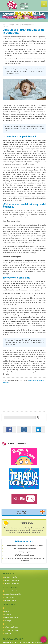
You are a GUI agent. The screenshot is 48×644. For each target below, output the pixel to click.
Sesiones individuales (11, 591)
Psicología (11, 25)
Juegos (7, 611)
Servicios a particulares (12, 583)
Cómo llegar (21, 512)
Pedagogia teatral (10, 601)
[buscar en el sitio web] (37, 417)
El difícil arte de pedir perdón (25, 555)
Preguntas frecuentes (11, 618)
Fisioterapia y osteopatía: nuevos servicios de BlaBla (25, 545)
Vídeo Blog (8, 633)
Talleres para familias (11, 627)
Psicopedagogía (10, 624)
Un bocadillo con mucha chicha (25, 549)
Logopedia (8, 614)
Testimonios (27, 523)
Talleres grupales (10, 597)
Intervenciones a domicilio (13, 594)
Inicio (4, 25)
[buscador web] (20, 417)
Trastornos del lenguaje (12, 630)
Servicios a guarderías (12, 580)
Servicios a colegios (11, 577)
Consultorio (8, 608)
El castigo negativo (25, 552)
